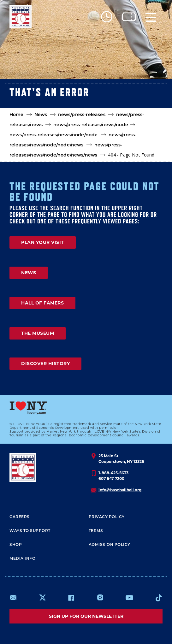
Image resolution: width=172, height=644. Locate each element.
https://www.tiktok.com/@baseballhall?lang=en (159, 598)
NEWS (29, 273)
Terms (96, 531)
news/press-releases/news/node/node (53, 135)
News (41, 115)
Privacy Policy (107, 517)
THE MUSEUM (38, 333)
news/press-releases (82, 115)
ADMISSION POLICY (110, 544)
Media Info (22, 558)
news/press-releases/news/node (91, 125)
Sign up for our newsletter (86, 616)
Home (17, 115)
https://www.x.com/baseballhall (42, 597)
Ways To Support (30, 531)
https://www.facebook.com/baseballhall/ (71, 598)
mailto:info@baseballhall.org (13, 598)
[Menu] (151, 17)
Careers (20, 517)
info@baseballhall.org (120, 490)
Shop (16, 544)
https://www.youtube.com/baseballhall (129, 598)
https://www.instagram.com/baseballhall (100, 598)
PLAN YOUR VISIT (43, 242)
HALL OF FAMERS (42, 303)
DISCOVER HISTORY (45, 363)
